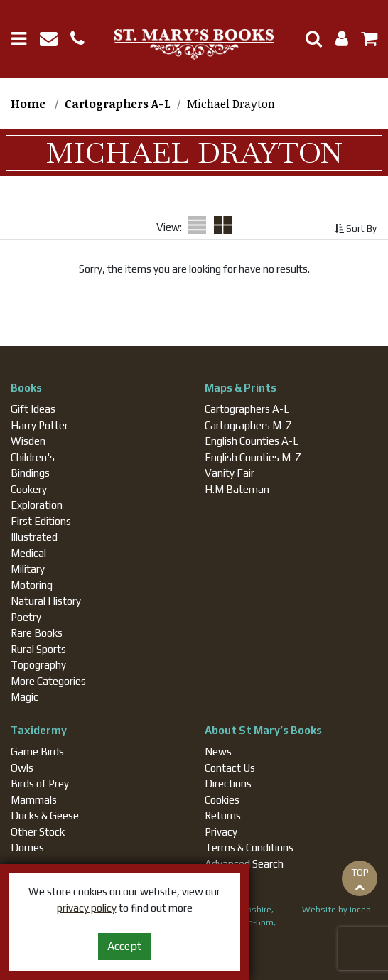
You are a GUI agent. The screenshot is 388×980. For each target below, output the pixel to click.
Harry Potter (39, 425)
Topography (38, 665)
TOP (360, 879)
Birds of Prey (40, 784)
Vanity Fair (230, 473)
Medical (28, 553)
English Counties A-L (252, 441)
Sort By (356, 228)
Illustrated (34, 537)
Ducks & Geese (45, 815)
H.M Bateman (237, 489)
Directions (228, 784)
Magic (25, 697)
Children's (33, 457)
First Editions (41, 521)
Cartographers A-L (247, 409)
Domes (27, 847)
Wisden (28, 441)
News (218, 752)
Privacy (221, 832)
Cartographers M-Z (248, 425)
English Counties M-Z (253, 457)
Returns (223, 815)
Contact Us (230, 768)
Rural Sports (38, 649)
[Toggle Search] (308, 39)
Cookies (222, 800)
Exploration (37, 505)
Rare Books (37, 633)
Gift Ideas (33, 409)
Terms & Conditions (249, 847)
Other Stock (38, 832)
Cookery (29, 489)
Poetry (26, 617)
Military (28, 569)
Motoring (32, 585)
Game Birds (37, 752)
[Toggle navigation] (24, 39)
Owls (22, 768)
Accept (124, 946)
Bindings (30, 473)
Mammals (34, 800)
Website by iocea (336, 910)
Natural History (46, 601)
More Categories (48, 681)
